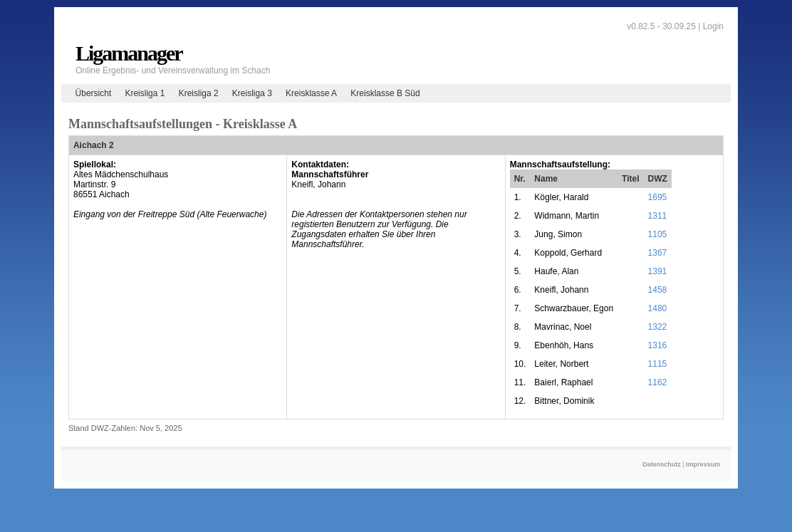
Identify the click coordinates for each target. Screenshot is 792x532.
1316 (658, 345)
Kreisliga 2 (199, 93)
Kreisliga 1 (145, 93)
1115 (658, 364)
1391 (658, 271)
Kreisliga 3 (252, 93)
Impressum (703, 464)
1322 (658, 327)
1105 (658, 234)
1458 (658, 290)
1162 (658, 382)
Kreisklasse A (311, 93)
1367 (658, 253)
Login (713, 26)
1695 (658, 197)
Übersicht (94, 93)
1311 (658, 216)
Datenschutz (662, 464)
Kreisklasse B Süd (385, 93)
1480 (658, 308)
